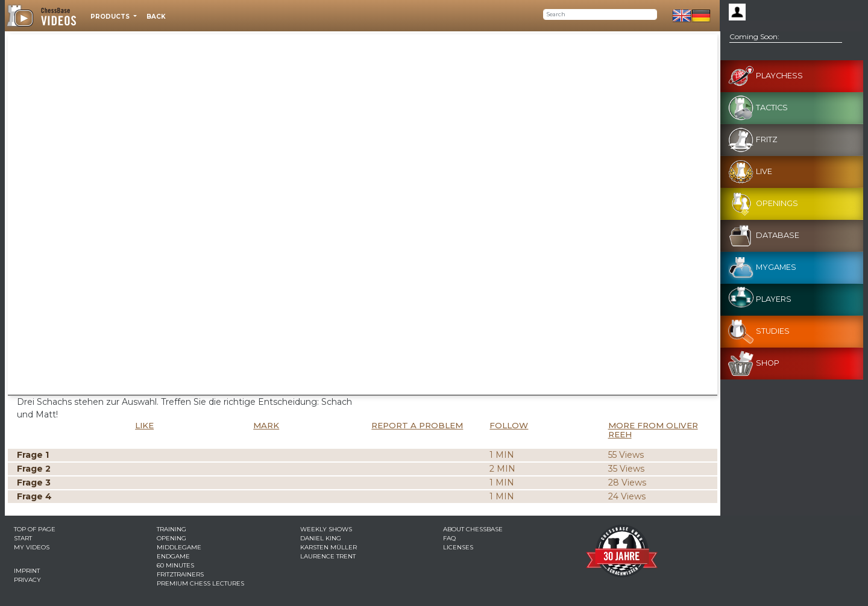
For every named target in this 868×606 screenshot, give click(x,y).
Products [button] (111, 17)
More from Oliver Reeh (653, 430)
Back (156, 17)
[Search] (600, 14)
